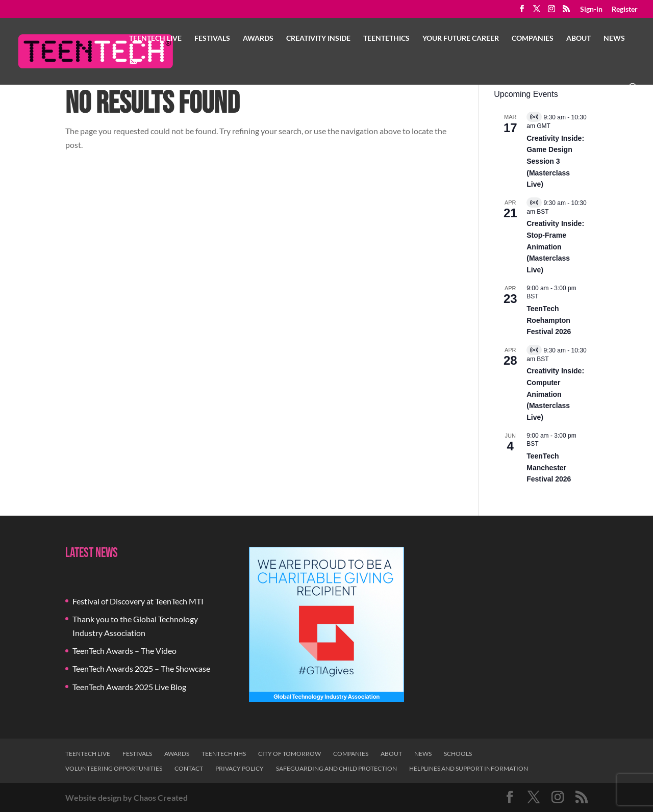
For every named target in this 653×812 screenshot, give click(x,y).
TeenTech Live (155, 39)
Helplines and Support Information (469, 768)
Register (625, 9)
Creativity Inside (318, 39)
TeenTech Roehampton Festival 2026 (549, 320)
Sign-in (591, 9)
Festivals (212, 39)
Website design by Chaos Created (127, 797)
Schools (458, 754)
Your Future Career (461, 39)
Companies (533, 39)
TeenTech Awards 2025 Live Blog (129, 687)
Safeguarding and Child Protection (336, 768)
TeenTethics (386, 39)
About (579, 39)
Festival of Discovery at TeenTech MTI (138, 601)
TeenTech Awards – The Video (124, 651)
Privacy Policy (240, 768)
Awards (258, 39)
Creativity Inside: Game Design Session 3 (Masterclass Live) (555, 161)
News (614, 39)
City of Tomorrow (290, 754)
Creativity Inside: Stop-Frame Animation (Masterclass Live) (555, 247)
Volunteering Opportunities (114, 768)
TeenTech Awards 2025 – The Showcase (141, 668)
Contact (189, 768)
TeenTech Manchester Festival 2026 (549, 467)
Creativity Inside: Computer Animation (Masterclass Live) (555, 394)
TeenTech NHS (224, 754)
